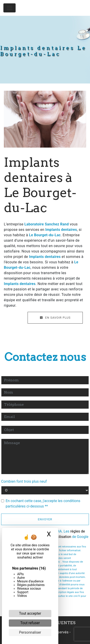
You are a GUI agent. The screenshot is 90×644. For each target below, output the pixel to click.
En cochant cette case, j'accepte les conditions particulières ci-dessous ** (43, 504)
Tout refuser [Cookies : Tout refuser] (30, 623)
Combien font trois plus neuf (24, 481)
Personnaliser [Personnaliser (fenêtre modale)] (30, 632)
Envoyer (45, 519)
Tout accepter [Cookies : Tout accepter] (30, 613)
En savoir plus (55, 318)
